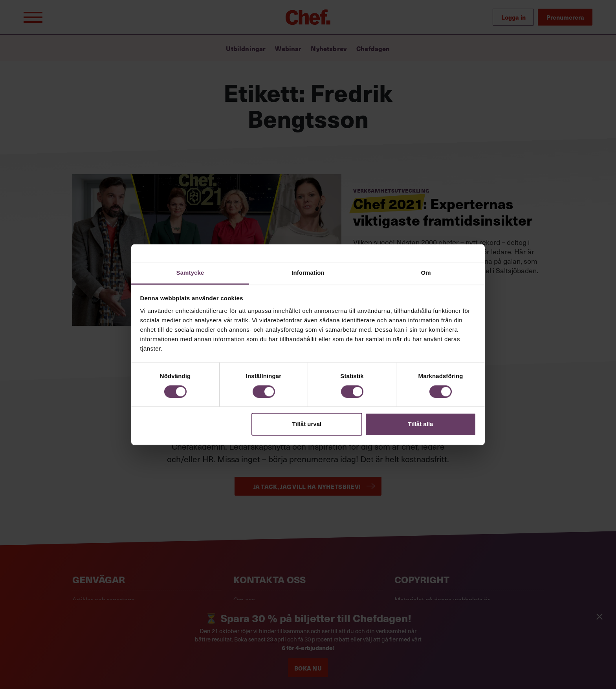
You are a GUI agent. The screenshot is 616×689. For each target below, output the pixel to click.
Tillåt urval (307, 424)
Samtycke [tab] (190, 273)
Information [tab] (308, 273)
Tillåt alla (420, 424)
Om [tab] (426, 273)
